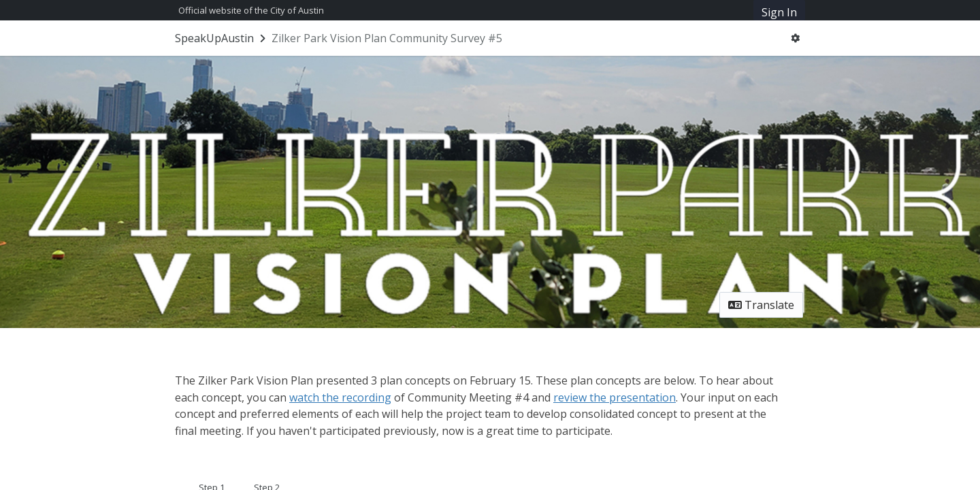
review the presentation (615, 397)
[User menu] (795, 38)
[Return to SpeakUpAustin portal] (222, 38)
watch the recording (340, 397)
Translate (761, 305)
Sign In (779, 12)
